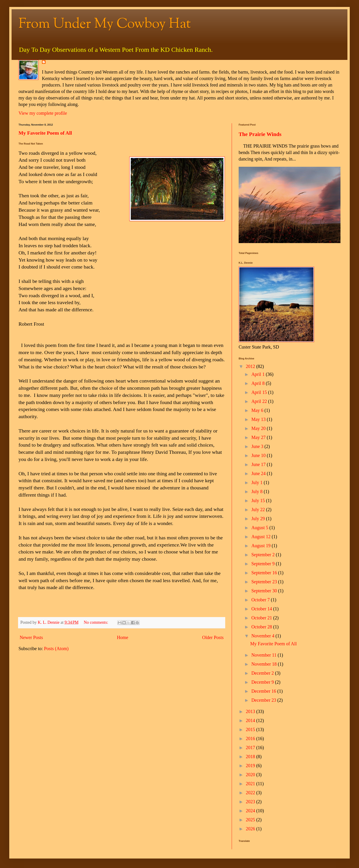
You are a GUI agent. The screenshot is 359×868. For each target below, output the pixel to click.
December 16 (264, 691)
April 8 (259, 383)
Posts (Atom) (56, 649)
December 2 (263, 673)
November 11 (265, 655)
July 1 (258, 482)
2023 (251, 802)
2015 (251, 729)
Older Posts (213, 637)
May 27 (259, 437)
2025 (251, 820)
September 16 (265, 573)
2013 (251, 711)
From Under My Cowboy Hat (105, 24)
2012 (251, 366)
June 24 (259, 473)
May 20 (259, 428)
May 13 (259, 419)
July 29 (259, 519)
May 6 (258, 410)
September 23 (265, 582)
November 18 (265, 664)
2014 (251, 720)
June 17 (259, 464)
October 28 (262, 627)
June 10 (259, 455)
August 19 (262, 546)
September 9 (264, 564)
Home (123, 637)
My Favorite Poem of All (45, 133)
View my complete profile (43, 113)
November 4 (263, 636)
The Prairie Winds (260, 134)
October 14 (262, 609)
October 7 (261, 600)
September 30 (265, 591)
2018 (251, 757)
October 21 (262, 618)
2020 (251, 775)
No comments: (97, 622)
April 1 (259, 374)
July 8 (258, 491)
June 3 (258, 446)
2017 (251, 748)
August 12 (262, 537)
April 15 (260, 392)
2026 (251, 829)
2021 (251, 784)
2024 (251, 811)
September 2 (264, 555)
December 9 (263, 682)
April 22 (260, 401)
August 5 (260, 528)
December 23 (264, 700)
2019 (251, 766)
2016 (251, 738)
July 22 (259, 510)
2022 (251, 793)
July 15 (259, 500)
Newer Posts (31, 637)
